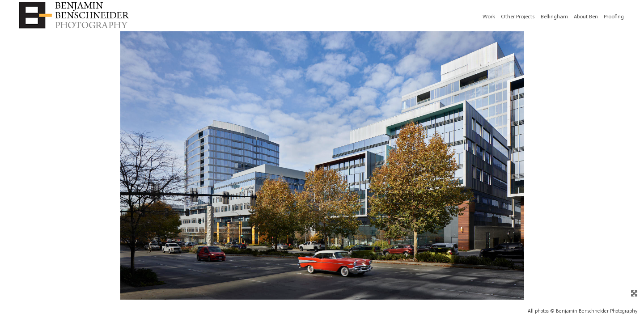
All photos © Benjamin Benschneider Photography (583, 311)
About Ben (586, 17)
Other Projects (518, 17)
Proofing (614, 17)
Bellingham (554, 17)
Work (489, 17)
